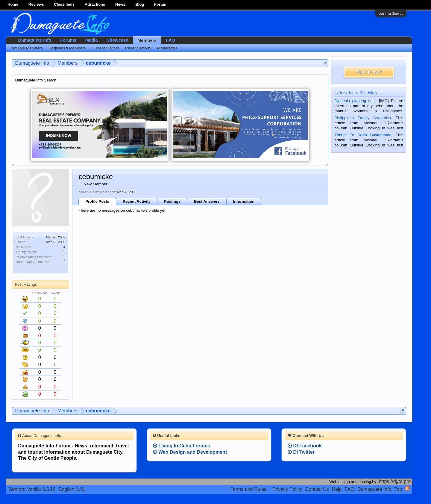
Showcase (117, 40)
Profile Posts (97, 201)
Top (398, 489)
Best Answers (207, 201)
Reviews (36, 4)
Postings (172, 201)
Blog (140, 4)
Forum (160, 4)
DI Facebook (305, 446)
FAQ (170, 40)
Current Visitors (105, 48)
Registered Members (67, 48)
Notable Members (27, 48)
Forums (68, 40)
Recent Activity (137, 201)
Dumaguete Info (35, 40)
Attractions (95, 4)
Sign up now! (369, 72)
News (120, 4)
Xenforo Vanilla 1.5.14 (32, 489)
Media (92, 40)
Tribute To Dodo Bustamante (363, 135)
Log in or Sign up (391, 13)
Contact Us (317, 489)
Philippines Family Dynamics (362, 118)
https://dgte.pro (395, 481)
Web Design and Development (190, 452)
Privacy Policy (287, 489)
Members (147, 40)
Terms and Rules (248, 489)
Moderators (167, 48)
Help (337, 489)
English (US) (72, 489)
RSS (407, 488)
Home (13, 4)
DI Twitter (301, 452)
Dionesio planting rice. (355, 101)
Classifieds (64, 4)
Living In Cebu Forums (182, 446)
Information (244, 201)
